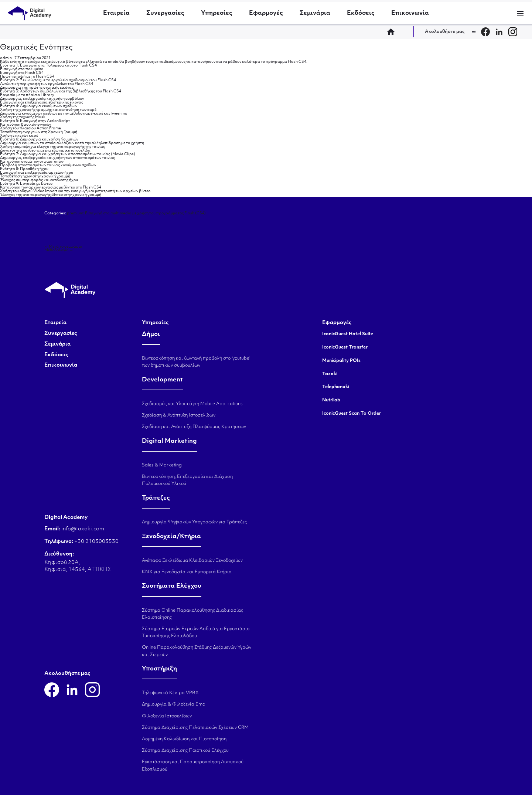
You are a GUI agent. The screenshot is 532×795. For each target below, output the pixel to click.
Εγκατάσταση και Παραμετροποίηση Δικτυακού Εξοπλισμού (193, 766)
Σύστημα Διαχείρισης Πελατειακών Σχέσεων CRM (195, 728)
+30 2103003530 (96, 542)
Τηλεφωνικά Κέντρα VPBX (170, 693)
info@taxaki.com (83, 529)
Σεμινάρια (315, 13)
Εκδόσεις (361, 13)
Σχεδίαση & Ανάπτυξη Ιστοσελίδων (179, 415)
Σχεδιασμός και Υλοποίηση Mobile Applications (192, 404)
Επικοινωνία (410, 13)
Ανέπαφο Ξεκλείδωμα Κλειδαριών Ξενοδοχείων (192, 561)
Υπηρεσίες (217, 13)
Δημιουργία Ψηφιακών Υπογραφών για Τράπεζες (194, 522)
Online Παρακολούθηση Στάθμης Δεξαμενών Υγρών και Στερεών (197, 651)
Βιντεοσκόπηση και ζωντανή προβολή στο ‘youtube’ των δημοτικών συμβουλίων (196, 362)
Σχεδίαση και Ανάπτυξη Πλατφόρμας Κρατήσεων (194, 427)
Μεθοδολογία (59, 250)
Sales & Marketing (162, 465)
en (474, 32)
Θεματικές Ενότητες (36, 48)
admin (6, 58)
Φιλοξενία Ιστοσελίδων (167, 716)
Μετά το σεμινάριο (63, 247)
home (393, 32)
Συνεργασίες (165, 13)
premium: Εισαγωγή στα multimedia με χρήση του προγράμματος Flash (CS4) (136, 213)
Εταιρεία (116, 13)
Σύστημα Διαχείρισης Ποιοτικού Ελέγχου (185, 751)
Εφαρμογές (266, 13)
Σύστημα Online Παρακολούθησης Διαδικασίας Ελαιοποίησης (192, 614)
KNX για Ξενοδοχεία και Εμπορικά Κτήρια (187, 572)
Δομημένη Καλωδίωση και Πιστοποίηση (184, 739)
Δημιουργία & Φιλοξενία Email (175, 704)
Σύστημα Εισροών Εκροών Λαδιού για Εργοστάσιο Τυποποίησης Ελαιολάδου (196, 633)
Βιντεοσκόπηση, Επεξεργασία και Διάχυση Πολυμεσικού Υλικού (187, 480)
